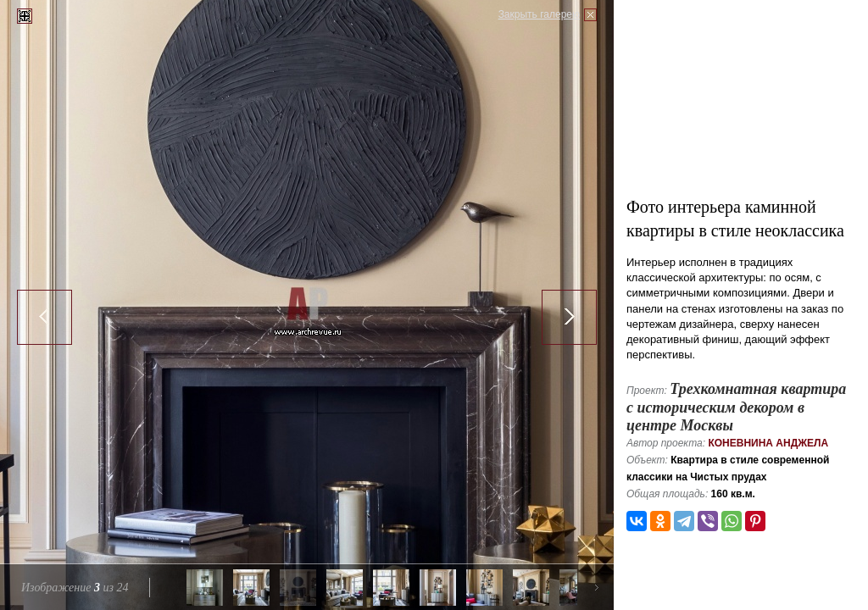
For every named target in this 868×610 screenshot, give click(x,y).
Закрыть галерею (539, 14)
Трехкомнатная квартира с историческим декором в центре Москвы (736, 407)
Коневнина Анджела (768, 443)
